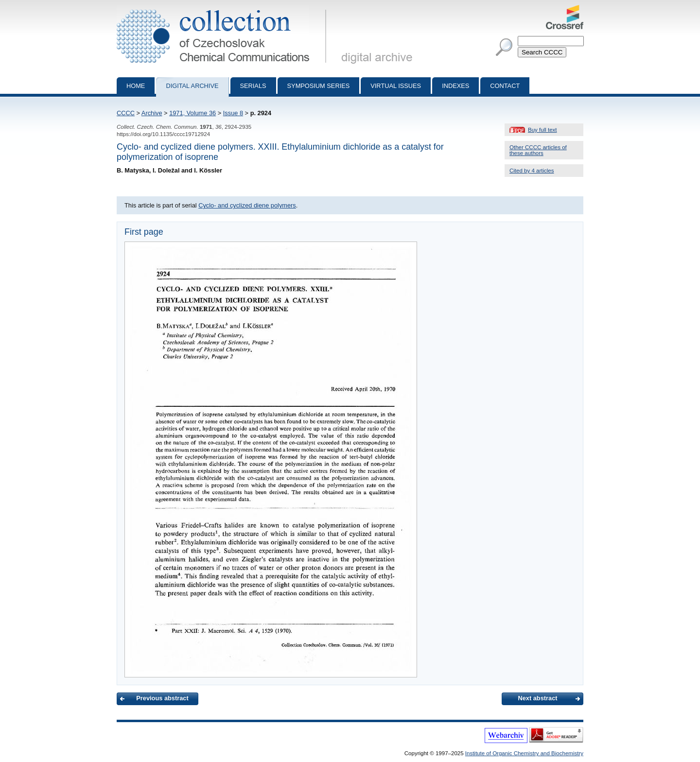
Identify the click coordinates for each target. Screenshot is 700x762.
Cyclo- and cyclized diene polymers (247, 205)
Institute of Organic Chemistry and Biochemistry (524, 753)
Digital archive (192, 86)
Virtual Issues (396, 86)
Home (136, 86)
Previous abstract (162, 698)
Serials (253, 86)
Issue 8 (233, 113)
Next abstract (537, 698)
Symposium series (319, 86)
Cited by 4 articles (532, 171)
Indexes (455, 86)
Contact (505, 86)
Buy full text (542, 130)
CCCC (126, 113)
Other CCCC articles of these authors (538, 150)
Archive (152, 113)
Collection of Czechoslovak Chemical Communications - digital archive (223, 9)
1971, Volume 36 (192, 113)
